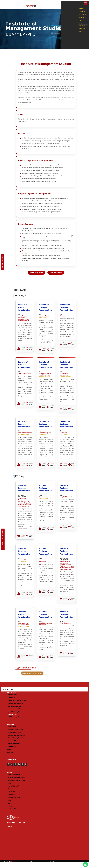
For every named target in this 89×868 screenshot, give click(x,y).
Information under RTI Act (15, 735)
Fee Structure (11, 798)
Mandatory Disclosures (14, 738)
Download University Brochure (32, 679)
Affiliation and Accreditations (16, 741)
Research (82, 25)
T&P (81, 19)
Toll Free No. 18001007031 (3, 539)
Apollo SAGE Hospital (13, 718)
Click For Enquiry (2, 262)
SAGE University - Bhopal (15, 723)
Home (81, 8)
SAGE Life (82, 27)
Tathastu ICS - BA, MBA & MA (16, 786)
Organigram (11, 758)
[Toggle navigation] (85, 3)
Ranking (82, 30)
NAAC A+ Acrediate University (16, 783)
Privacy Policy (11, 752)
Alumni (9, 755)
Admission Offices (13, 815)
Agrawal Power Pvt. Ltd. (14, 715)
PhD (81, 22)
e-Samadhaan (11, 732)
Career (9, 806)
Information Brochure (13, 803)
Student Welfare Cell (13, 750)
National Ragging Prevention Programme (19, 744)
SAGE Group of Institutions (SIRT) (17, 706)
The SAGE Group (12, 701)
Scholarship (11, 801)
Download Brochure (56, 278)
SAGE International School (15, 709)
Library (9, 795)
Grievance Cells (12, 747)
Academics (83, 16)
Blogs (9, 789)
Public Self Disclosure (14, 781)
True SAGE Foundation (14, 712)
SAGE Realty (11, 704)
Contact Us (11, 812)
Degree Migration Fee (13, 792)
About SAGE (83, 10)
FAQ (8, 809)
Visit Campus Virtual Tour (15, 828)
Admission (83, 13)
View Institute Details (36, 278)
